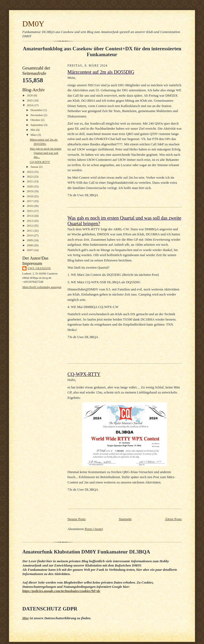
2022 (30, 177)
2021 (30, 181)
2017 (30, 201)
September (37, 125)
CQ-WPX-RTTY (40, 162)
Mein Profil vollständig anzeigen (42, 287)
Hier (26, 618)
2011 (30, 231)
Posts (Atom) (94, 529)
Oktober (36, 120)
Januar (35, 167)
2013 (30, 221)
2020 (30, 186)
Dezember (37, 110)
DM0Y (33, 24)
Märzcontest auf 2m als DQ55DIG (101, 72)
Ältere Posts (173, 519)
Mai (33, 130)
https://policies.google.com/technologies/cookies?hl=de (61, 591)
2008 (30, 245)
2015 (30, 211)
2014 (30, 216)
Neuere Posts (76, 519)
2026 (30, 95)
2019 (30, 191)
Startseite (125, 519)
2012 (30, 225)
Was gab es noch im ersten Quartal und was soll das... (46, 153)
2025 (30, 100)
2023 (30, 172)
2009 (30, 240)
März (34, 135)
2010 (30, 235)
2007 (30, 250)
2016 (30, 206)
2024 (30, 105)
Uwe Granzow (39, 268)
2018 (30, 196)
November (37, 115)
